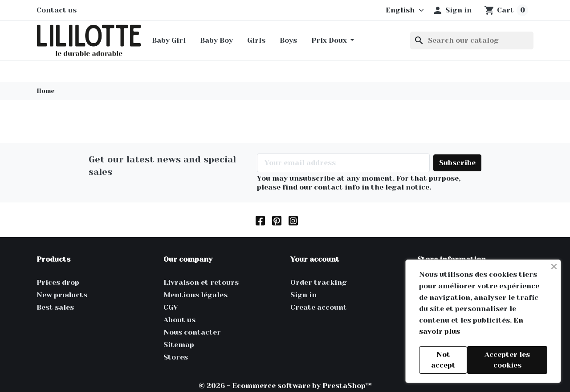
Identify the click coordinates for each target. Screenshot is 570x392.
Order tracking (319, 282)
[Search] (472, 40)
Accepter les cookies (507, 360)
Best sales (55, 307)
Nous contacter (192, 332)
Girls (256, 40)
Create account (319, 307)
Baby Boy (216, 40)
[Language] (401, 10)
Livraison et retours (201, 282)
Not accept (443, 360)
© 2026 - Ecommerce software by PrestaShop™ (285, 386)
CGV (171, 307)
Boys (288, 40)
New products (62, 295)
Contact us (57, 10)
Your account (315, 259)
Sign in (303, 295)
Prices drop (58, 282)
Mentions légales (195, 295)
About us (179, 320)
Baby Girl (169, 40)
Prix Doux (330, 40)
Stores (176, 357)
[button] (452, 10)
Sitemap (179, 345)
